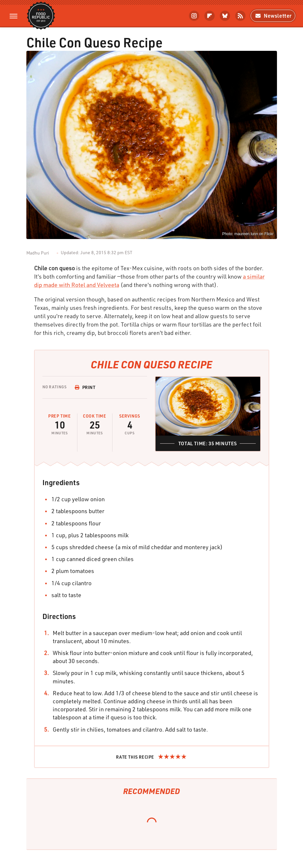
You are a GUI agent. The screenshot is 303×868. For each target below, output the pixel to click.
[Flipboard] (209, 16)
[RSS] (240, 16)
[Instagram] (194, 16)
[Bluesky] (225, 16)
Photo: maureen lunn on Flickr (248, 234)
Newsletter (273, 16)
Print (85, 387)
